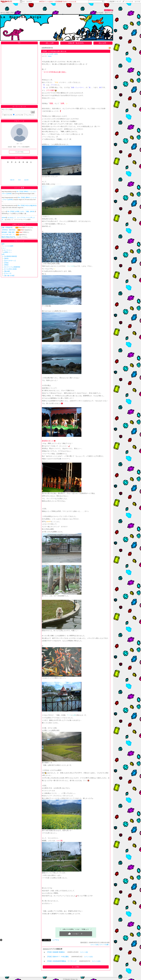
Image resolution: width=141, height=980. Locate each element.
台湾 (3, 254)
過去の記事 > (103, 43)
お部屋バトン (8, 252)
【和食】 (6, 265)
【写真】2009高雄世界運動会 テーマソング (62, 961)
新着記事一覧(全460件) (76, 43)
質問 (3, 244)
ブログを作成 (129, 2)
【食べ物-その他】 (9, 276)
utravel (4, 217)
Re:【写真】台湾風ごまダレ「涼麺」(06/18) (21, 212)
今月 (19, 180)
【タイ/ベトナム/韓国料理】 (12, 267)
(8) (65, 51)
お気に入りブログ (19, 225)
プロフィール (15, 13)
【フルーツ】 (8, 273)
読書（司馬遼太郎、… (8, 228)
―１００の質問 (8, 246)
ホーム (3, 13)
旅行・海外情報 (27, 2)
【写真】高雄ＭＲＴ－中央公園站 (58, 957)
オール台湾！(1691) (52, 54)
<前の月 (12, 180)
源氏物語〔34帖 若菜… (9, 232)
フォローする (19, 152)
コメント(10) (96, 961)
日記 (8, 13)
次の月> (27, 180)
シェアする (55, 940)
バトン (4, 248)
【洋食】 (6, 263)
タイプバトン (8, 250)
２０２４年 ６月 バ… (9, 235)
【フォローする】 (98, 13)
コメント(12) (88, 957)
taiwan (50, 56)
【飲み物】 (7, 271)
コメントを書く (104, 945)
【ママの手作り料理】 (10, 269)
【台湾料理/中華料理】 (11, 256)
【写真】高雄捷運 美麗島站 (56, 952)
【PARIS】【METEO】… (9, 230)
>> (114, 2)
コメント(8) (94, 945)
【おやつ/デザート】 (10, 261)
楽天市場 (137, 2)
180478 (107, 10)
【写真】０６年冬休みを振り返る (53, 51)
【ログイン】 (109, 13)
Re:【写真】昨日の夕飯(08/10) (27, 206)
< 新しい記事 (49, 43)
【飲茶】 (6, 259)
